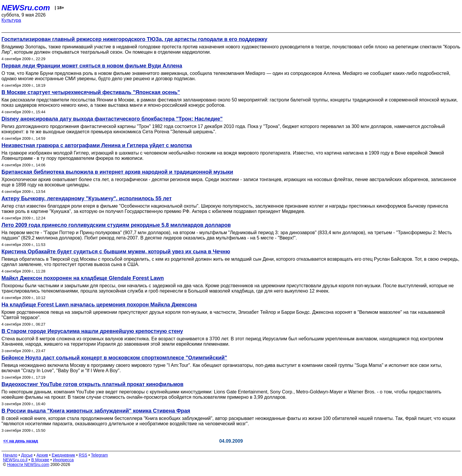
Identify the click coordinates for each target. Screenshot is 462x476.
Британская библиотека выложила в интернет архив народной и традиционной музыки (117, 172)
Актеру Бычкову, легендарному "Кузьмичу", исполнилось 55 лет (87, 198)
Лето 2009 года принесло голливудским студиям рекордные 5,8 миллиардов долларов (116, 225)
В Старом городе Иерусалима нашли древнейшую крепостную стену (92, 331)
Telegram (100, 455)
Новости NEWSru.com (28, 464)
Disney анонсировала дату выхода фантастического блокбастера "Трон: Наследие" (112, 119)
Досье (27, 455)
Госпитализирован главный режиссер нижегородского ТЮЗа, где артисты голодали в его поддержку (134, 39)
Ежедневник (63, 455)
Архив (42, 455)
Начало (10, 455)
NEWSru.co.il (15, 460)
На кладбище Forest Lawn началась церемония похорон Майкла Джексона (99, 305)
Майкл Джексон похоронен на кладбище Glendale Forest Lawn (83, 278)
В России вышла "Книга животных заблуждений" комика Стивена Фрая (96, 411)
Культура (11, 20)
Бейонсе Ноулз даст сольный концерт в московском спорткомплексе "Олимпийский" (114, 358)
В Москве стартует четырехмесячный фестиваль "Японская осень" (91, 92)
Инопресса (63, 460)
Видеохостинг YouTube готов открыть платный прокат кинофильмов (93, 384)
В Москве (40, 460)
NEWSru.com (26, 8)
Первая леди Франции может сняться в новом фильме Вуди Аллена (92, 66)
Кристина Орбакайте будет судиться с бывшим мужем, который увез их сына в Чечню (116, 252)
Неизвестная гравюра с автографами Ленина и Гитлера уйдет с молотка (97, 145)
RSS (83, 455)
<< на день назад (21, 441)
